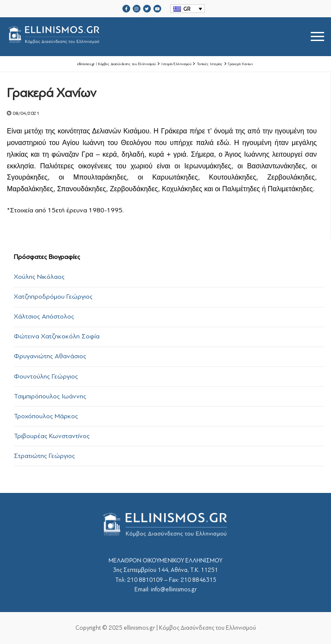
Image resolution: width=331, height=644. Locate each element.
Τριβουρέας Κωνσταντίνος (52, 436)
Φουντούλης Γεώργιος (46, 376)
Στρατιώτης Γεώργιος (44, 456)
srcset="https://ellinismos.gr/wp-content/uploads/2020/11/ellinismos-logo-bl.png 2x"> (123, 36)
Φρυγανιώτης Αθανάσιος (50, 356)
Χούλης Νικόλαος (39, 277)
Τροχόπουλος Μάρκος (46, 416)
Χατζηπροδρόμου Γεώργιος (53, 297)
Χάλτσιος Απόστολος (44, 316)
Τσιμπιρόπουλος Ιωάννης (50, 396)
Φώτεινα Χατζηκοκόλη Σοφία (57, 336)
